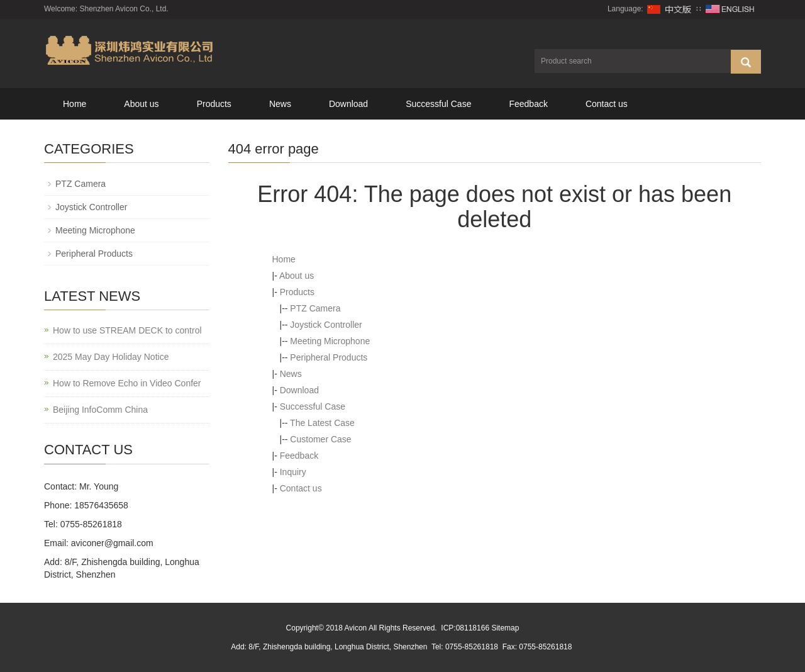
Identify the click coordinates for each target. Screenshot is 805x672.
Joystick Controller (326, 325)
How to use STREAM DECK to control (127, 330)
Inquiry (293, 472)
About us (141, 104)
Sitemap (505, 628)
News (280, 104)
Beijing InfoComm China (100, 410)
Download (348, 104)
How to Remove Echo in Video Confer (127, 383)
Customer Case (320, 439)
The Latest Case (322, 423)
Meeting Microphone (330, 341)
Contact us (607, 104)
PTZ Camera (315, 308)
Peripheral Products (329, 357)
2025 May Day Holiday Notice (111, 357)
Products (214, 104)
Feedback (528, 104)
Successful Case (438, 104)
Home (75, 104)
